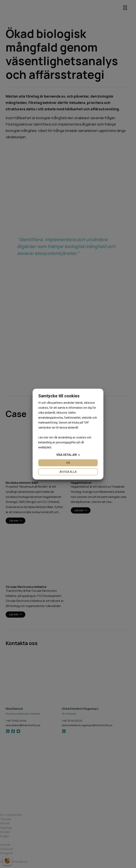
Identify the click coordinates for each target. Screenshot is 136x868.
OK (68, 463)
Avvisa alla (68, 472)
